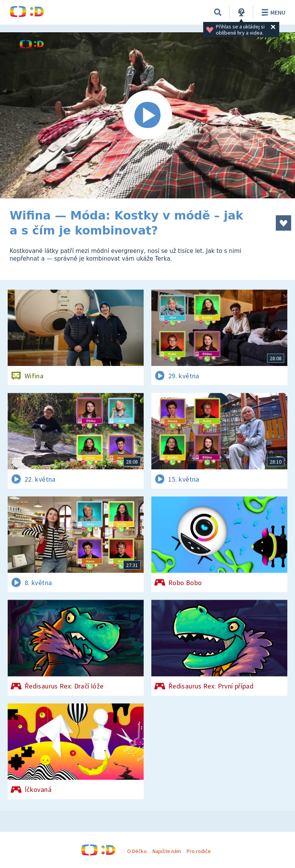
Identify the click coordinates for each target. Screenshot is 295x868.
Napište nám (167, 851)
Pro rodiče (199, 851)
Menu (272, 12)
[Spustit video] (147, 115)
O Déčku (137, 851)
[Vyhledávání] (218, 12)
